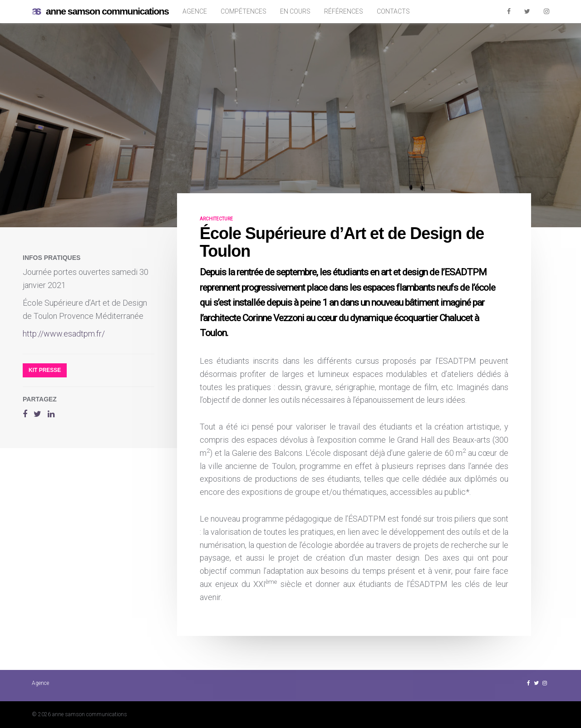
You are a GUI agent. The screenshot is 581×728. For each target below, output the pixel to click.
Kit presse (45, 370)
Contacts (393, 11)
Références (344, 11)
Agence (195, 11)
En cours (295, 11)
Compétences (244, 11)
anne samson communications (100, 12)
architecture (216, 219)
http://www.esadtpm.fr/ (64, 334)
